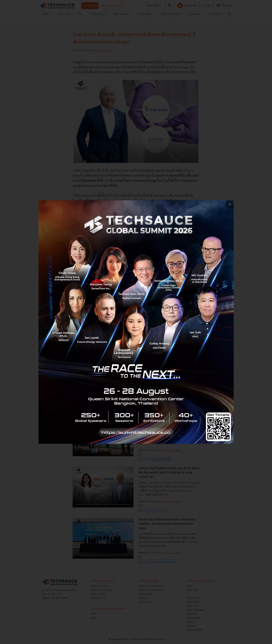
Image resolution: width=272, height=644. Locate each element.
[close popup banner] (230, 204)
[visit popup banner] (136, 322)
